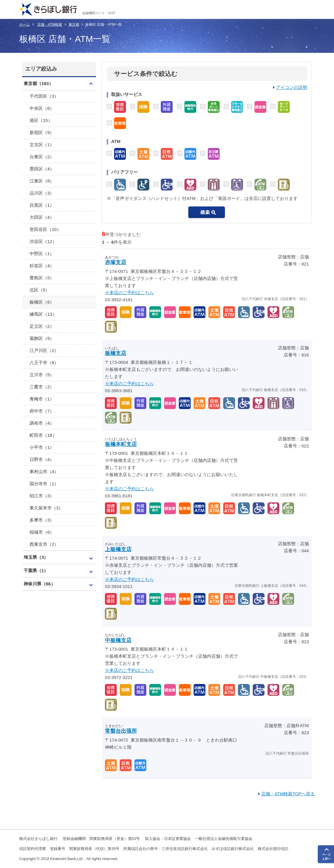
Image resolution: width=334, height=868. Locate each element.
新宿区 (42, 132)
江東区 (42, 181)
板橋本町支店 (121, 444)
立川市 (42, 375)
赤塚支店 (116, 262)
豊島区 (42, 278)
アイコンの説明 (292, 87)
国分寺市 (44, 484)
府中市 (42, 411)
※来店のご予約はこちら (129, 293)
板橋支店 (116, 353)
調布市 (42, 423)
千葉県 (36, 570)
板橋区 (42, 302)
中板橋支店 (118, 640)
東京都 (74, 25)
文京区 (42, 145)
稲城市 (42, 532)
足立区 (42, 326)
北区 (40, 290)
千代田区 (44, 96)
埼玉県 (36, 557)
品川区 (42, 193)
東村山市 (44, 472)
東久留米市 (46, 508)
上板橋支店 (118, 549)
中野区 (42, 254)
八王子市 (44, 363)
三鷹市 (42, 387)
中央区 (42, 108)
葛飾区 (42, 338)
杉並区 (42, 266)
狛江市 (42, 496)
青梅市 (42, 399)
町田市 (43, 435)
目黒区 (42, 205)
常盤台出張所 (121, 731)
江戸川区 (44, 350)
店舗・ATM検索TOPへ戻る (288, 794)
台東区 (42, 157)
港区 (41, 120)
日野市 (42, 459)
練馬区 (43, 314)
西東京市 (44, 544)
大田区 (42, 217)
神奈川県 (39, 584)
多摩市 (42, 520)
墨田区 (42, 169)
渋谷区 (43, 241)
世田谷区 (45, 229)
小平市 (42, 447)
